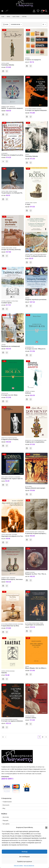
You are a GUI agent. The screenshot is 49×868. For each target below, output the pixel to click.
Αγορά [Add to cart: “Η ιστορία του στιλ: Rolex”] (3, 401)
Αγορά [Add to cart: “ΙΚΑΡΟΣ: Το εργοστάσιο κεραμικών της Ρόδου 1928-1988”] (3, 115)
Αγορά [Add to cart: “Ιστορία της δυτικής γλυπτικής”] (3, 256)
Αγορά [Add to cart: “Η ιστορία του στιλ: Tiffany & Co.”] (27, 355)
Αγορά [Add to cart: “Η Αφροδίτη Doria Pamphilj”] (3, 446)
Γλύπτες (3, 63)
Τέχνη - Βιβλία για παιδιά (11, 191)
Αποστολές (6, 817)
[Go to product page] (13, 45)
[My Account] (34, 11)
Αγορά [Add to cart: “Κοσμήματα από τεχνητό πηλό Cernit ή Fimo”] (3, 485)
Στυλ (33, 347)
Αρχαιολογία (4, 438)
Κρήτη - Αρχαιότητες (40, 532)
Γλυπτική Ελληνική (12, 438)
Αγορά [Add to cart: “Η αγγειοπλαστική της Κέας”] (3, 632)
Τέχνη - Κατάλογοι (11, 107)
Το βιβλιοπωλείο (7, 802)
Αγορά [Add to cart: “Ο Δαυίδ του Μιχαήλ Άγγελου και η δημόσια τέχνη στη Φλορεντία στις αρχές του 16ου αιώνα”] (27, 262)
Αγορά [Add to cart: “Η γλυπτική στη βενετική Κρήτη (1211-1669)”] (27, 540)
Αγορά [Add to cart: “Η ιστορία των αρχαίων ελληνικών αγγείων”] (27, 117)
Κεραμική (28, 58)
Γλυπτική (27, 203)
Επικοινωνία (6, 805)
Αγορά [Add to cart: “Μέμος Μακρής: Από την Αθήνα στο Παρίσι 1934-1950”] (27, 674)
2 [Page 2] (43, 737)
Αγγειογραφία (28, 109)
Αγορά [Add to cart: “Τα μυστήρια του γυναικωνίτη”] (27, 631)
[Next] (46, 737)
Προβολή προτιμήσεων (25, 862)
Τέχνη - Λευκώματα (11, 578)
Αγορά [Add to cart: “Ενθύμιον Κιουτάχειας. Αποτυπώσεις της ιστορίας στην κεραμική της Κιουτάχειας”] (3, 586)
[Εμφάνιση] (44, 25)
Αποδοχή (25, 852)
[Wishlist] (38, 11)
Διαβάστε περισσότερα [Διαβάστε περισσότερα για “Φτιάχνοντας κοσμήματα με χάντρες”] (3, 161)
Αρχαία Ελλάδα (36, 623)
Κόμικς (7, 63)
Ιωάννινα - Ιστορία (10, 301)
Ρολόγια (3, 393)
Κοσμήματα (4, 153)
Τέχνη (7, 248)
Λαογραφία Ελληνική (23, 624)
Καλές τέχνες (5, 477)
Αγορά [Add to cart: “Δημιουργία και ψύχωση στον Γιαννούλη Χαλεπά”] (3, 542)
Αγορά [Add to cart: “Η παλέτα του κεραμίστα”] (27, 66)
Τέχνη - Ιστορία (13, 248)
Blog (4, 808)
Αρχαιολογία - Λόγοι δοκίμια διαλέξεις (34, 440)
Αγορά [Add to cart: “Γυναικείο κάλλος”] (27, 724)
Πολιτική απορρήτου (29, 866)
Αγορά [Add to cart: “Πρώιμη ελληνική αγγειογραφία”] (27, 494)
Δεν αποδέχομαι (24, 857)
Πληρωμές (6, 820)
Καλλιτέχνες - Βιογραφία (11, 535)
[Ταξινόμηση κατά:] (16, 25)
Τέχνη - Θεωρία (33, 203)
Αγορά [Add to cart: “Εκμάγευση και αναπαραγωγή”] (3, 353)
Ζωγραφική (32, 391)
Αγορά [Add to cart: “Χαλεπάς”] (3, 679)
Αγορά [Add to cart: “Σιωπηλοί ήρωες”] (3, 309)
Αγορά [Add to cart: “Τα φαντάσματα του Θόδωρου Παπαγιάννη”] (3, 199)
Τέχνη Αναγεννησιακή (43, 255)
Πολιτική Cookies (18, 866)
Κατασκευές (11, 477)
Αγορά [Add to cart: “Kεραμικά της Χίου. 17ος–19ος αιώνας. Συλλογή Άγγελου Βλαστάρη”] (27, 580)
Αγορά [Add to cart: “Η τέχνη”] (27, 211)
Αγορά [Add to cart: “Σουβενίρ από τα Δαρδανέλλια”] (27, 448)
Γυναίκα (41, 623)
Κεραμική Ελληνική (37, 109)
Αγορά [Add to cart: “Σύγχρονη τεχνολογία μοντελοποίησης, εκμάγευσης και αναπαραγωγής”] (27, 306)
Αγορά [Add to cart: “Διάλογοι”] (27, 399)
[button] (46, 828)
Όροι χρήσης (6, 824)
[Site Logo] (25, 4)
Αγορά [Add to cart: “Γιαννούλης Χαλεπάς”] (3, 71)
